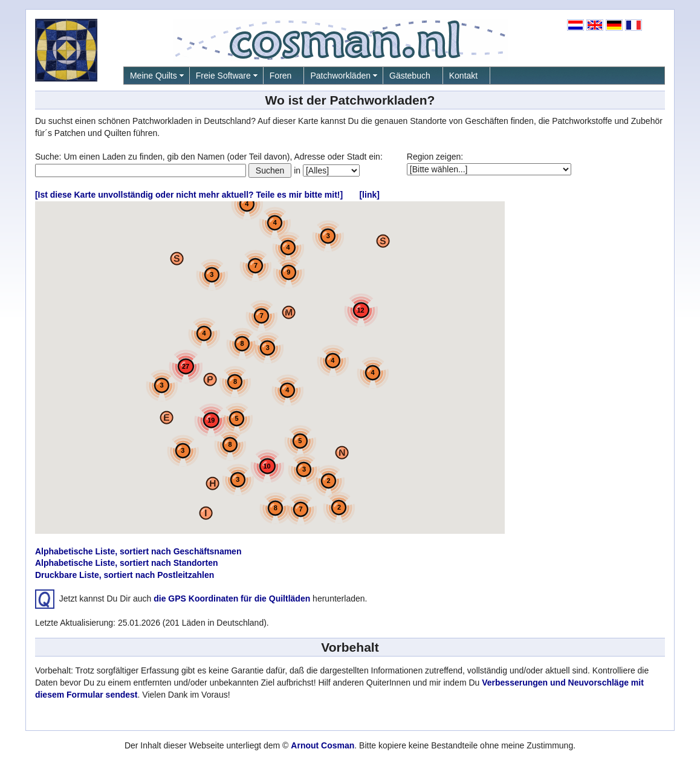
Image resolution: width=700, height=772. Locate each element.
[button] (383, 241)
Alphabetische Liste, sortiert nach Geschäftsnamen (138, 551)
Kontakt (463, 76)
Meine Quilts (154, 76)
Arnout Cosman (322, 745)
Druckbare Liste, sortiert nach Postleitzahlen (125, 575)
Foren (281, 76)
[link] (369, 195)
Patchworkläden (340, 76)
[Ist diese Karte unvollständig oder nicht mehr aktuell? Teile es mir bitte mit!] (189, 195)
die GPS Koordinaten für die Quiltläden (232, 598)
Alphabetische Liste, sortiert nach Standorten (127, 563)
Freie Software (223, 76)
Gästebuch (410, 76)
